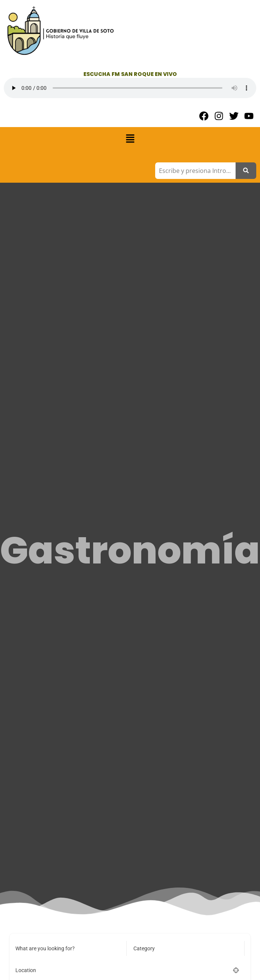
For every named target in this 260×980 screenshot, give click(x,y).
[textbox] (144, 948)
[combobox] (183, 948)
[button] (130, 139)
